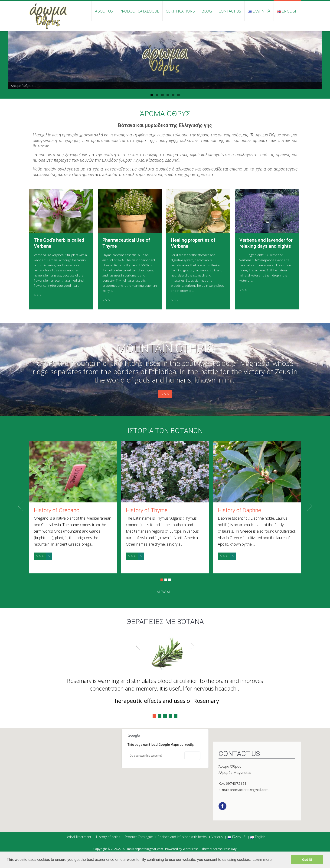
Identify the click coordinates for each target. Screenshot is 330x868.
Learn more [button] (262, 860)
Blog (207, 11)
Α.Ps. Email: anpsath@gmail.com (141, 849)
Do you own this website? (146, 756)
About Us (104, 11)
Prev (20, 506)
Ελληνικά (259, 11)
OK (192, 756)
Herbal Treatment (78, 837)
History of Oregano (57, 510)
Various (217, 837)
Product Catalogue (139, 11)
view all (165, 592)
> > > (38, 295)
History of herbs (108, 837)
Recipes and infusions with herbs (182, 837)
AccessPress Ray (225, 849)
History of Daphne (239, 510)
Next (310, 506)
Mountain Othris (165, 349)
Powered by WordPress (182, 849)
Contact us (230, 11)
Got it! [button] (307, 860)
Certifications (180, 11)
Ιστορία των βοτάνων (165, 431)
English (287, 11)
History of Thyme (147, 510)
